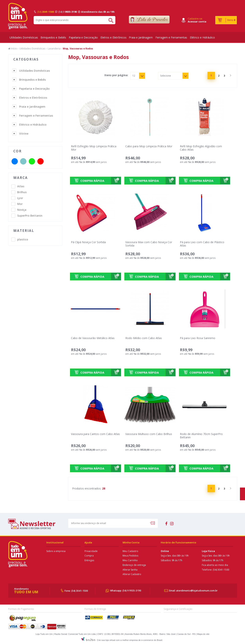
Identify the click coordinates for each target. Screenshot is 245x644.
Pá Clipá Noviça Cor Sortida (88, 242)
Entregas (89, 560)
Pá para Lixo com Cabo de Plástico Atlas (202, 244)
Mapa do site (203, 634)
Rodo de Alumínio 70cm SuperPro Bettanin (201, 436)
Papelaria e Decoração (83, 37)
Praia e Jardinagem (141, 37)
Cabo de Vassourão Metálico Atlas (93, 338)
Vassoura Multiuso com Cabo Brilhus (149, 434)
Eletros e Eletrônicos (114, 37)
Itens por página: (116, 75)
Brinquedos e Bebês (53, 37)
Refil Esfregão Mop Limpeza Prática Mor (94, 148)
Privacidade (91, 551)
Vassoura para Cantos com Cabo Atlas (95, 434)
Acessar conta (197, 21)
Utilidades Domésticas (24, 37)
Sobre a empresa (56, 551)
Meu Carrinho (130, 560)
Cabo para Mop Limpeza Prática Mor (149, 146)
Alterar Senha (130, 570)
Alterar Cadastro (132, 574)
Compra (89, 556)
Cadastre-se (195, 19)
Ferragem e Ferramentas (171, 37)
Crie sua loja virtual (106, 640)
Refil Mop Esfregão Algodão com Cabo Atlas (201, 148)
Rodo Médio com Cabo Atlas (144, 338)
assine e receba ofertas (35, 528)
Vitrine (24, 134)
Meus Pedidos (130, 556)
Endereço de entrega (134, 565)
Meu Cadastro (130, 551)
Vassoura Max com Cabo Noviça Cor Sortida (149, 244)
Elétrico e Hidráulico (202, 37)
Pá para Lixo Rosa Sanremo (198, 338)
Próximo (230, 76)
